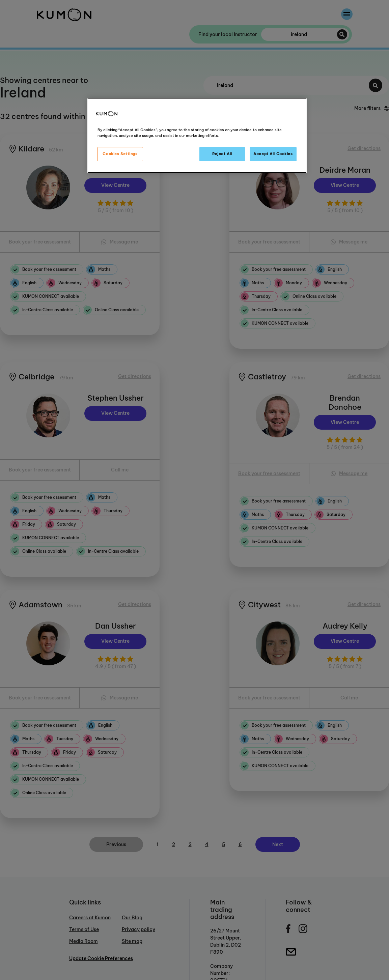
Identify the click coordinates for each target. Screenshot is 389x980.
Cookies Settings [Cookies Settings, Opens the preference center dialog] (120, 154)
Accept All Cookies (273, 154)
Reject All (222, 154)
